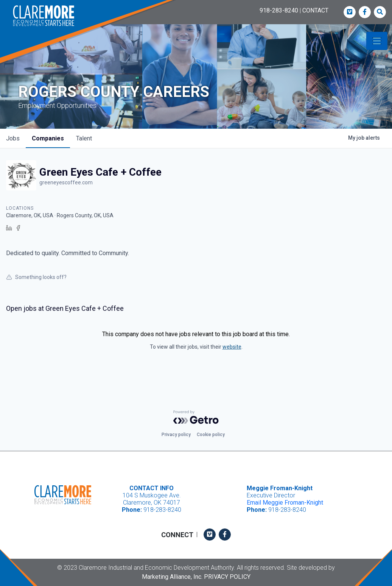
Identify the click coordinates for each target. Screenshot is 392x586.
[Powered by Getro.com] (196, 417)
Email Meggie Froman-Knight (285, 503)
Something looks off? (36, 277)
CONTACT (315, 10)
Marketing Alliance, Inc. (172, 577)
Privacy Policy (227, 577)
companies (48, 138)
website (232, 347)
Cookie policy (211, 435)
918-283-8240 (279, 10)
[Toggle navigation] (377, 41)
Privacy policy (176, 435)
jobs (13, 138)
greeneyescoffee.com (66, 182)
